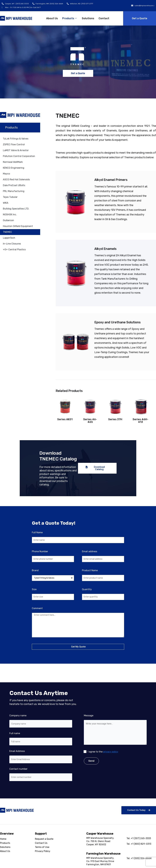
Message (115, 738)
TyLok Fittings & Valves (16, 139)
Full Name (37, 532)
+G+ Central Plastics (14, 249)
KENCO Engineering (14, 168)
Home (3, 839)
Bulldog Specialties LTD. (16, 209)
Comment (37, 608)
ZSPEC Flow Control (14, 144)
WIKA (6, 203)
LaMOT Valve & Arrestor (16, 150)
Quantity (87, 589)
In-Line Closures (12, 244)
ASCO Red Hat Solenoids (16, 179)
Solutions (88, 18)
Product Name (90, 570)
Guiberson (8, 220)
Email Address (41, 756)
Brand (35, 570)
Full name (41, 739)
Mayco (6, 174)
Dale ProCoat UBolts (14, 185)
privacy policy (111, 752)
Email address (90, 551)
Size (34, 589)
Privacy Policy (43, 851)
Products (70, 18)
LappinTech (9, 238)
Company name (41, 721)
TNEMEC (7, 232)
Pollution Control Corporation (19, 156)
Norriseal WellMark (13, 162)
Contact (104, 18)
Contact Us (41, 843)
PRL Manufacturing (14, 191)
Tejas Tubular (10, 197)
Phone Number (40, 551)
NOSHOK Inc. (10, 214)
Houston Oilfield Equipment (18, 226)
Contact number (41, 774)
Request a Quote (44, 839)
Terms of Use (42, 847)
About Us (52, 18)
